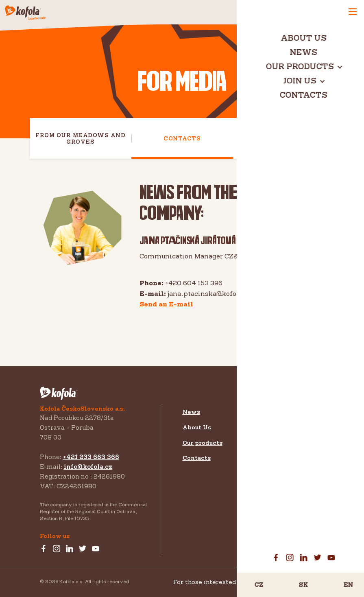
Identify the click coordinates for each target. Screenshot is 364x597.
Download (284, 138)
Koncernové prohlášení (297, 582)
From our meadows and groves (80, 138)
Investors (267, 438)
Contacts (182, 138)
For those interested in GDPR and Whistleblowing (249, 582)
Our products (203, 443)
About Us (197, 427)
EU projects (272, 507)
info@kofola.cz (88, 467)
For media (269, 453)
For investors (274, 468)
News (191, 412)
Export (263, 426)
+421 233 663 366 (91, 457)
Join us (264, 412)
